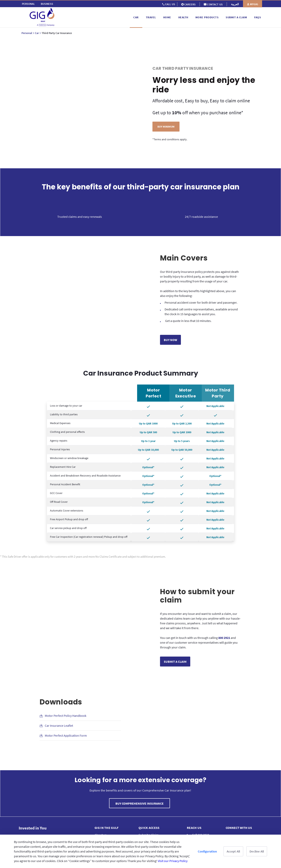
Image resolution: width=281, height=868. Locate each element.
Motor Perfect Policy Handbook (66, 716)
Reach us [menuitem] (194, 828)
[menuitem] (28, 4)
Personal (27, 33)
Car (37, 33)
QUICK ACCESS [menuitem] (149, 828)
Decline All (257, 851)
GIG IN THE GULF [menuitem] (107, 828)
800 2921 (224, 638)
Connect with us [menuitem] (239, 828)
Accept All (233, 851)
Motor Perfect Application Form (66, 735)
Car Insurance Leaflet (59, 726)
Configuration (207, 851)
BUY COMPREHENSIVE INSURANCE (140, 803)
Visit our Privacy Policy (173, 861)
